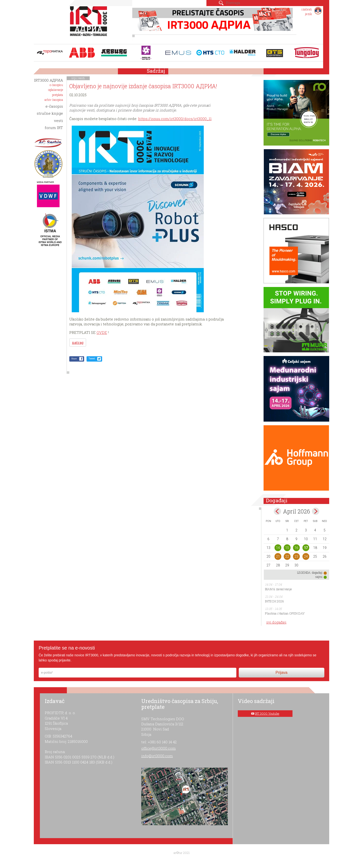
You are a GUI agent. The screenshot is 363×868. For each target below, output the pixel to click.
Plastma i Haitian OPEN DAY (285, 613)
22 (287, 556)
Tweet (92, 359)
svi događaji (276, 622)
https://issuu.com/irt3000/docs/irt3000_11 (175, 119)
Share (74, 359)
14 (278, 548)
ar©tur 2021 (182, 853)
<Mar (277, 511)
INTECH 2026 (274, 601)
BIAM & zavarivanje (279, 589)
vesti (81, 78)
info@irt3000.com (157, 756)
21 (278, 556)
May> (316, 511)
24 (306, 556)
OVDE (102, 332)
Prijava (281, 673)
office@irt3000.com (159, 748)
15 (287, 548)
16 (296, 548)
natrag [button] (78, 343)
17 (306, 548)
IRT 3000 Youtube (267, 713)
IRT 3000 (90, 24)
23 (296, 556)
